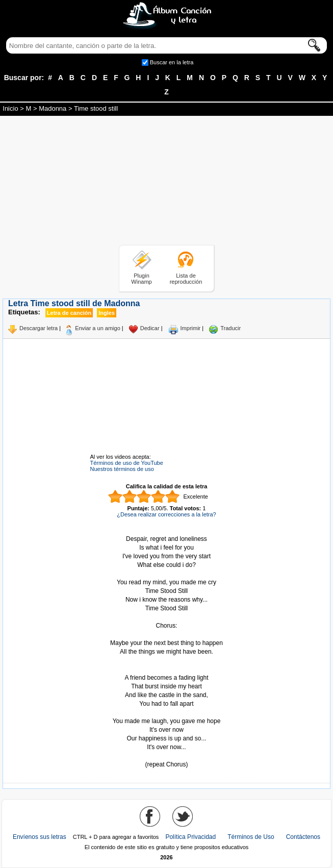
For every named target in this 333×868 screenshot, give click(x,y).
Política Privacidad (190, 837)
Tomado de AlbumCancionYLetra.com (167, 756)
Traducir (230, 328)
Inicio (10, 108)
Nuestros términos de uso (122, 469)
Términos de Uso (251, 837)
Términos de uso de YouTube (127, 463)
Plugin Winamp (141, 279)
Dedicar (150, 328)
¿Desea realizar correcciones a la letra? (166, 514)
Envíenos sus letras (40, 837)
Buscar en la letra (172, 62)
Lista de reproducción (186, 279)
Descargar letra (39, 328)
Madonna (53, 108)
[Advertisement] (167, 182)
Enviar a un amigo (98, 328)
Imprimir (191, 328)
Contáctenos (303, 837)
